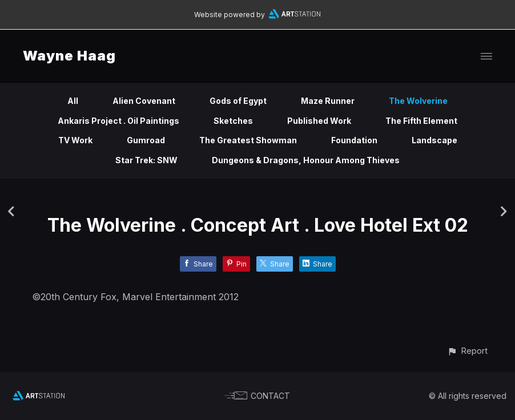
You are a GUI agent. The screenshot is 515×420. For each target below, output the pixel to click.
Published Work (319, 121)
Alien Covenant (144, 101)
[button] (467, 351)
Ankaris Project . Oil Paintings (118, 121)
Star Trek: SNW (146, 160)
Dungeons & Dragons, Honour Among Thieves (306, 160)
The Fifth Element (421, 121)
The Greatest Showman (248, 140)
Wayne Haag (69, 56)
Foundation (354, 140)
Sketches (233, 121)
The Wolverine (418, 101)
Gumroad (146, 140)
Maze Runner (328, 101)
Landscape (434, 140)
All (73, 101)
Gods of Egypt (238, 101)
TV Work (75, 140)
